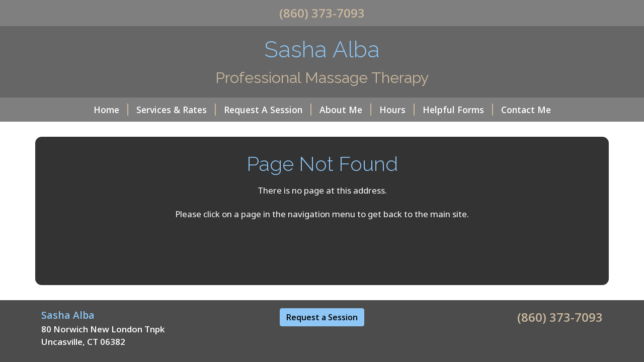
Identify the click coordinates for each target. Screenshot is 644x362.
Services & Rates (176, 110)
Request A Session (268, 110)
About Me (345, 110)
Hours (397, 110)
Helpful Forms (458, 110)
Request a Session (322, 317)
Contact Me (526, 110)
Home (111, 110)
